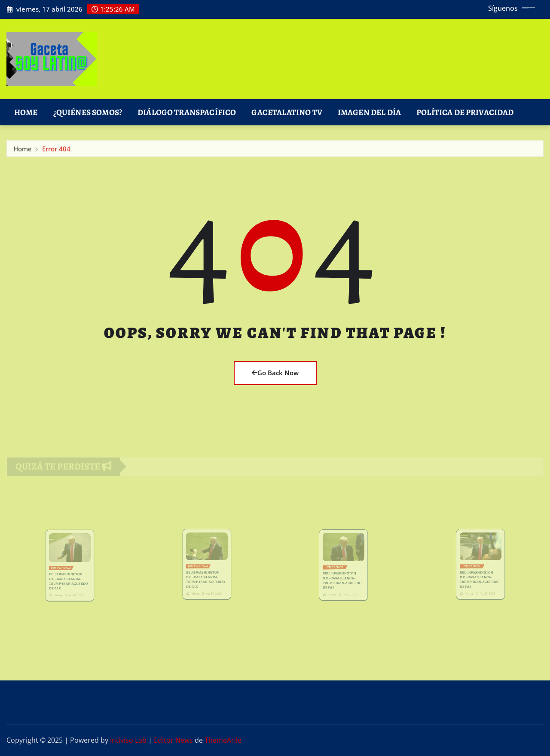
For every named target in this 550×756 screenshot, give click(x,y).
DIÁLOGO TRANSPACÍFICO (187, 112)
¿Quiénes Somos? (88, 112)
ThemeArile (223, 740)
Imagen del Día (369, 112)
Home (26, 112)
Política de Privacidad (465, 112)
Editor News (173, 740)
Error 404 (56, 150)
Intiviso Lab (128, 740)
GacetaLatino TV (287, 112)
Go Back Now (275, 373)
